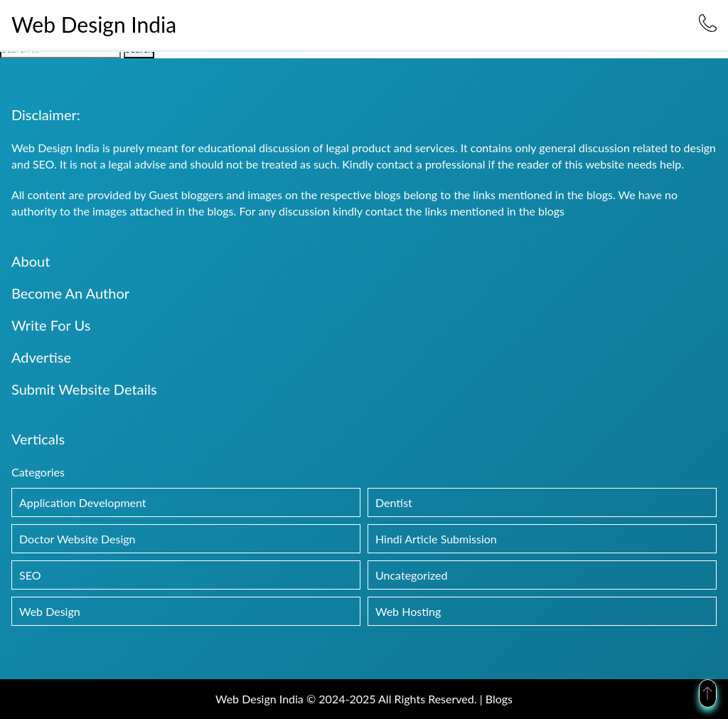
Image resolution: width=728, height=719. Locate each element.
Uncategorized (412, 575)
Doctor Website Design (77, 539)
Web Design (50, 611)
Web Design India (94, 24)
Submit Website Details (84, 389)
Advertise (41, 357)
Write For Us (51, 325)
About (31, 261)
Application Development (83, 502)
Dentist (394, 502)
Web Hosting (408, 611)
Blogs (499, 699)
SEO (30, 575)
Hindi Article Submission (436, 539)
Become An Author (70, 293)
